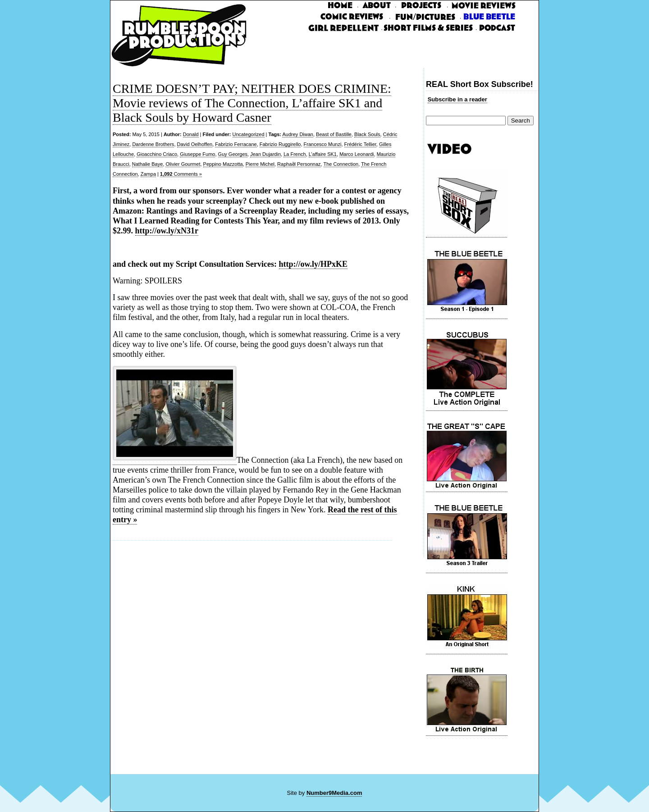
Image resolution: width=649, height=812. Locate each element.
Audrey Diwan (297, 134)
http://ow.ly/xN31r (167, 231)
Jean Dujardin (265, 154)
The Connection (341, 164)
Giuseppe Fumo (197, 154)
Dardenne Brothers (153, 144)
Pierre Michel (260, 164)
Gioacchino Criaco (157, 154)
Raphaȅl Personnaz (299, 164)
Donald (191, 134)
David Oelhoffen (195, 144)
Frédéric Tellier (360, 144)
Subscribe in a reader (457, 99)
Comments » (181, 174)
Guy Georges (233, 154)
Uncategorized (249, 134)
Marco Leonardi (356, 154)
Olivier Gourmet (183, 164)
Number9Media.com (334, 793)
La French (295, 154)
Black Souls (367, 134)
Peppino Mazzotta (223, 164)
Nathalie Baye (148, 164)
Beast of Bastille (334, 134)
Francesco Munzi (323, 144)
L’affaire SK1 (323, 154)
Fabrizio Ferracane (236, 144)
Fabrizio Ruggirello (280, 144)
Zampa (148, 174)
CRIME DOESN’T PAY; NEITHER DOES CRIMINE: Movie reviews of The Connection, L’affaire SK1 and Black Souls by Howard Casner (252, 103)
